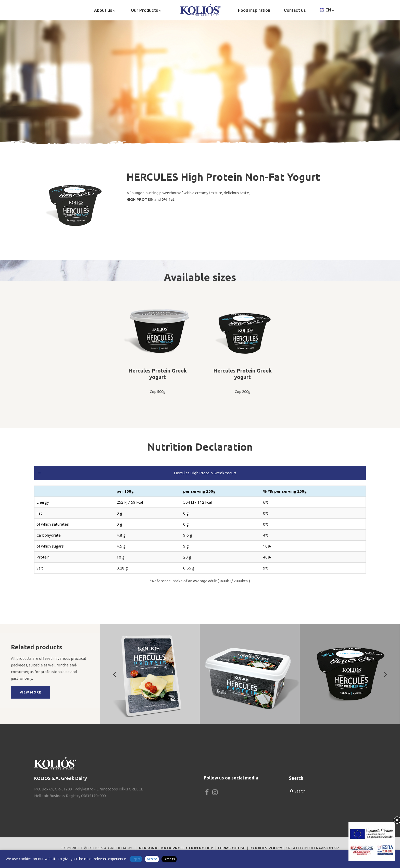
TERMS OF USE (231, 848)
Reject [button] (136, 859)
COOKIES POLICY (266, 848)
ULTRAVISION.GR (324, 848)
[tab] (200, 473)
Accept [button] (152, 859)
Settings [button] (169, 859)
